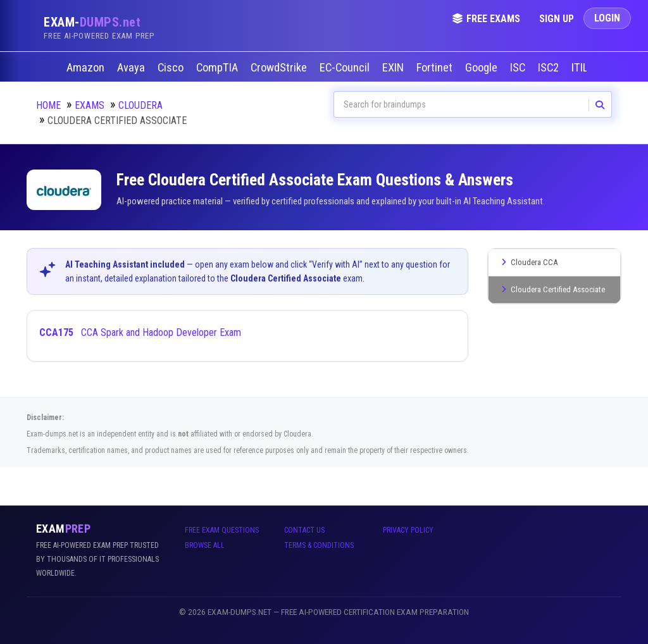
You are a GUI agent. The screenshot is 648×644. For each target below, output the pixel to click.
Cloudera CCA (528, 262)
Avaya (132, 68)
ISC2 (550, 68)
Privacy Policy (408, 530)
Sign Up (557, 19)
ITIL (581, 68)
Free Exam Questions (222, 530)
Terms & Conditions (319, 545)
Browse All (205, 545)
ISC (519, 68)
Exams (90, 105)
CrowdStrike (280, 68)
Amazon (87, 68)
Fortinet (436, 68)
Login (607, 18)
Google (483, 68)
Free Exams (486, 19)
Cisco (172, 68)
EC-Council (346, 68)
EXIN (394, 68)
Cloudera (140, 105)
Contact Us (304, 530)
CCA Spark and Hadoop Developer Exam (140, 332)
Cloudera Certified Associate (551, 289)
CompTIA (218, 68)
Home (48, 105)
